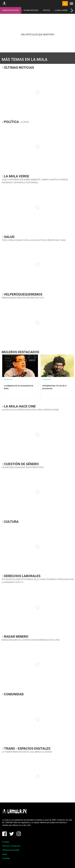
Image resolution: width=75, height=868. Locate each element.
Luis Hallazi (47, 380)
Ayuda (5, 854)
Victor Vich (8, 380)
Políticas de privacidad (11, 850)
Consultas (6, 858)
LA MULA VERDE (61, 10)
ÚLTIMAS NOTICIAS (31, 10)
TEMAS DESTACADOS (11, 10)
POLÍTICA (47, 10)
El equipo (6, 842)
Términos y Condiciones (11, 846)
